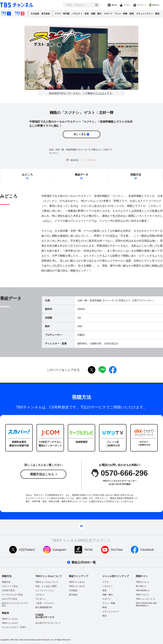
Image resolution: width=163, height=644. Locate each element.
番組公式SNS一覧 (84, 562)
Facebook (147, 550)
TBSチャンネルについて (47, 582)
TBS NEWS (141, 590)
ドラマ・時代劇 (62, 14)
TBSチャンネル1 (6, 14)
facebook (113, 370)
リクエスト (101, 93)
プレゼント (142, 5)
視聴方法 (156, 5)
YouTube (117, 550)
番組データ (81, 175)
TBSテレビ (141, 582)
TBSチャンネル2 (20, 14)
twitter (92, 370)
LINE (102, 370)
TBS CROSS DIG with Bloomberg (146, 604)
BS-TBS (140, 586)
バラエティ (77, 14)
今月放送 (35, 14)
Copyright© (5, 640)
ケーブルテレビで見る (12, 595)
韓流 (157, 14)
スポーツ (108, 14)
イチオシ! (40, 595)
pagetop (81, 526)
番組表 (114, 5)
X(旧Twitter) (27, 550)
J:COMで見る (8, 590)
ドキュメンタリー (144, 14)
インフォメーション (45, 590)
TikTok (89, 550)
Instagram (60, 550)
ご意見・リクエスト (45, 603)
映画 (132, 14)
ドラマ (105, 582)
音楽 (87, 14)
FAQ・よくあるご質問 (46, 586)
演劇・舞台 (96, 14)
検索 (97, 5)
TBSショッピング (144, 599)
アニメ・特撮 (121, 14)
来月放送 (46, 14)
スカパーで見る (10, 586)
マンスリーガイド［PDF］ (14, 627)
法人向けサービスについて (48, 623)
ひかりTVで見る (10, 599)
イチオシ (127, 5)
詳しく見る (80, 134)
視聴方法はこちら (42, 474)
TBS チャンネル (17, 5)
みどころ (27, 175)
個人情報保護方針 (44, 607)
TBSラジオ (141, 595)
